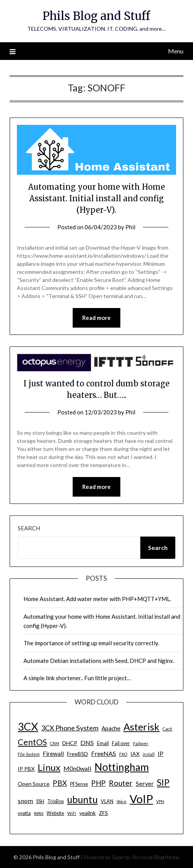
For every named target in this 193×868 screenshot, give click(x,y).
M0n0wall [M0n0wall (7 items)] (77, 768)
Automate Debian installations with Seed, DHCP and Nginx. (99, 661)
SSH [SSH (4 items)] (40, 801)
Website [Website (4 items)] (55, 813)
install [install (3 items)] (149, 754)
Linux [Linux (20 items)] (49, 767)
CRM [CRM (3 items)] (55, 743)
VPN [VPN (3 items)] (160, 801)
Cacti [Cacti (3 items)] (167, 729)
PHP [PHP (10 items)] (98, 783)
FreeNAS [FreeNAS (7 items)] (104, 753)
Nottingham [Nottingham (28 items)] (122, 767)
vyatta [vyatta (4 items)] (24, 813)
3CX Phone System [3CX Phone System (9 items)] (70, 728)
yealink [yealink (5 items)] (87, 813)
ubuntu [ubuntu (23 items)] (82, 799)
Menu (176, 51)
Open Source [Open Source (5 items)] (34, 784)
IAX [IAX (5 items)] (135, 754)
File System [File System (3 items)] (29, 754)
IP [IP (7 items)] (161, 753)
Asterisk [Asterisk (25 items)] (141, 727)
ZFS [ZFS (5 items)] (103, 813)
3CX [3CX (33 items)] (28, 726)
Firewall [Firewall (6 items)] (53, 754)
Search (29, 528)
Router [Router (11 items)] (121, 783)
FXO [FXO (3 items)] (123, 754)
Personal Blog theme (156, 857)
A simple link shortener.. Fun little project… (77, 678)
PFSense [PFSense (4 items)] (79, 784)
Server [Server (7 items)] (145, 783)
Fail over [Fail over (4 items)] (121, 743)
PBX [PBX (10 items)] (60, 783)
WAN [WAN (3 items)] (39, 813)
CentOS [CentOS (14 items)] (32, 742)
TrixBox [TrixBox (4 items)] (56, 801)
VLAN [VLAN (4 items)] (107, 801)
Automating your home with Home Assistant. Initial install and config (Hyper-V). (96, 198)
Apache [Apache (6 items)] (111, 728)
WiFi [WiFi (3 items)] (72, 813)
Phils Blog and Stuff (96, 16)
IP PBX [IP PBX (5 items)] (26, 769)
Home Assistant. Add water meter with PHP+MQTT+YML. (97, 599)
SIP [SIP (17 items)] (163, 782)
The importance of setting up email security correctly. (91, 643)
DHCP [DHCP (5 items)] (70, 743)
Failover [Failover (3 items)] (141, 743)
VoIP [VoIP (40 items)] (141, 799)
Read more (96, 318)
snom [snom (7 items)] (25, 801)
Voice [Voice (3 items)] (121, 801)
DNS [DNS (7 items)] (87, 743)
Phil (130, 227)
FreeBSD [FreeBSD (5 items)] (77, 754)
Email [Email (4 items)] (103, 743)
